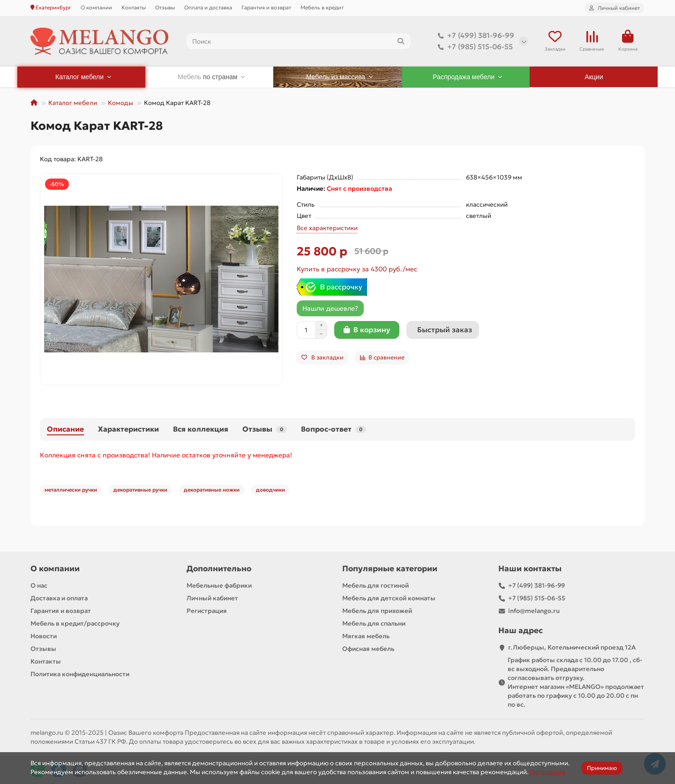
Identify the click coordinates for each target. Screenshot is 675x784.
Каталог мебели (73, 103)
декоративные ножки (212, 490)
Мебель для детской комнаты (389, 598)
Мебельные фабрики (219, 586)
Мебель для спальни (374, 623)
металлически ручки (71, 490)
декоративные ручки (140, 490)
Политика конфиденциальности (80, 674)
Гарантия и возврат (266, 7)
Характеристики (128, 429)
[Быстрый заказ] (443, 330)
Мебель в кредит (322, 7)
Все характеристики (327, 228)
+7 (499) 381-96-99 (474, 36)
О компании (96, 7)
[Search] (299, 41)
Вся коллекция (201, 429)
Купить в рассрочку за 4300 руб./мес (357, 269)
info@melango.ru (534, 611)
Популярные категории (390, 569)
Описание (65, 429)
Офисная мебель (368, 649)
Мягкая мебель (366, 636)
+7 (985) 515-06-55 (473, 47)
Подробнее (547, 772)
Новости (44, 636)
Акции (594, 77)
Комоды (120, 103)
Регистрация (207, 611)
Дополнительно (219, 569)
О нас (39, 586)
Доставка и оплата (59, 598)
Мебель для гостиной (375, 586)
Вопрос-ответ (334, 429)
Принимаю (602, 768)
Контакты (134, 7)
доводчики (270, 490)
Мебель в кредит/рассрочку (75, 623)
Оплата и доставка (208, 7)
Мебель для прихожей (377, 611)
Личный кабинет (212, 598)
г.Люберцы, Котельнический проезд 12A (572, 647)
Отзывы (165, 7)
